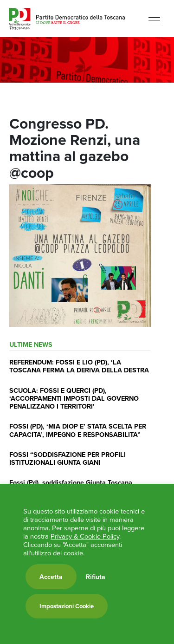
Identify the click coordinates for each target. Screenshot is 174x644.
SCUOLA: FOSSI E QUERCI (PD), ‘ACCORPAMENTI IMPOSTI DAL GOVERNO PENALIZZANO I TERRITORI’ (74, 398)
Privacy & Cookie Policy (85, 536)
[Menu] (154, 20)
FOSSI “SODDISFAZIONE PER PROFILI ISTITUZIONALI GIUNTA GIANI (68, 458)
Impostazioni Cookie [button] (67, 606)
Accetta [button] (51, 577)
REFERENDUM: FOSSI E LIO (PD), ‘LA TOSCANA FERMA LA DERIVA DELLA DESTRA (79, 366)
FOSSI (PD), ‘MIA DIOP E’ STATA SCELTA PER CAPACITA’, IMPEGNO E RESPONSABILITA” (78, 430)
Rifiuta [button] (96, 577)
